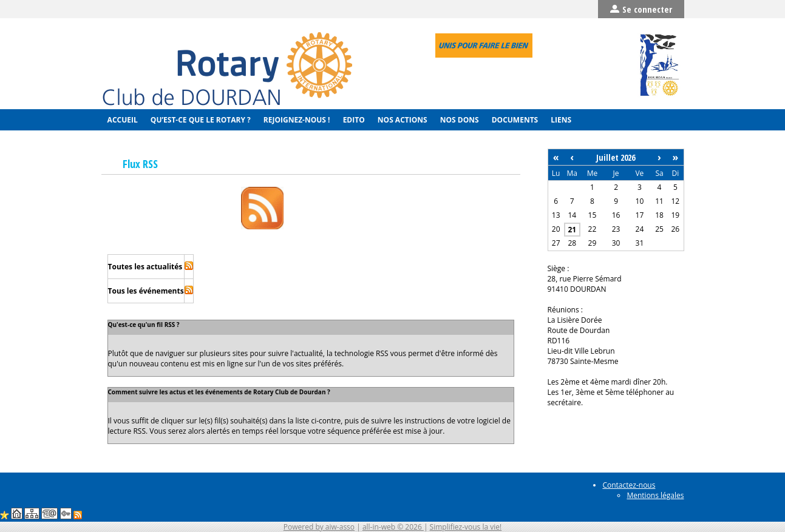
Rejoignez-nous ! (296, 120)
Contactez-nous (629, 485)
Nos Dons (459, 120)
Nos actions (402, 120)
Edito (353, 120)
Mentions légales (655, 495)
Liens (560, 120)
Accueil (122, 120)
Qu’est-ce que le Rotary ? (200, 120)
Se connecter (641, 9)
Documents (514, 120)
